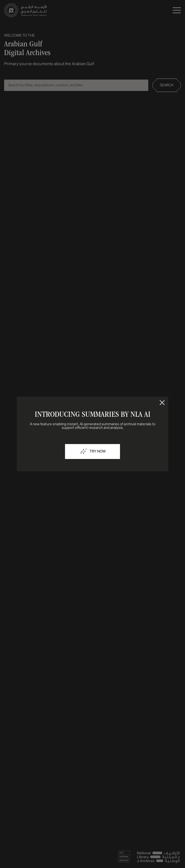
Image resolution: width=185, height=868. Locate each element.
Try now (92, 452)
